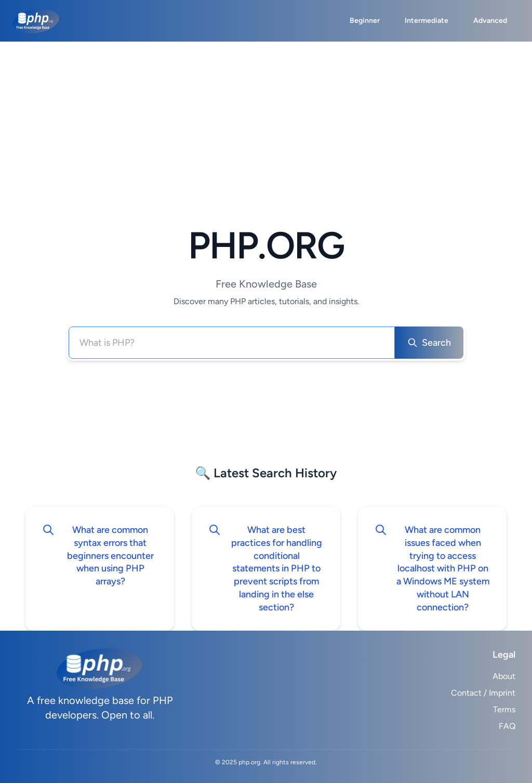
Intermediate (427, 21)
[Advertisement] (266, 120)
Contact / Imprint (483, 693)
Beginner (365, 21)
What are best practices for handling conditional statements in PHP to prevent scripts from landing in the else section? (277, 569)
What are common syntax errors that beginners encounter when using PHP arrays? (110, 556)
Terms (504, 709)
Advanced (490, 21)
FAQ (507, 726)
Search (429, 343)
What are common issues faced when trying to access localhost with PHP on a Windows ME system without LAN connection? (443, 569)
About (504, 676)
